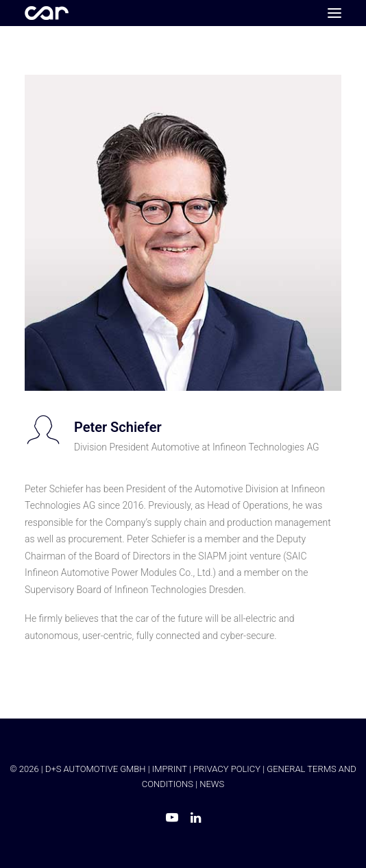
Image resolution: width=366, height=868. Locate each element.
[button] (334, 13)
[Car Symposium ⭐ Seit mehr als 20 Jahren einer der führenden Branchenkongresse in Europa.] (47, 13)
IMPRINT (170, 769)
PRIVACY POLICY (227, 769)
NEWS (212, 784)
